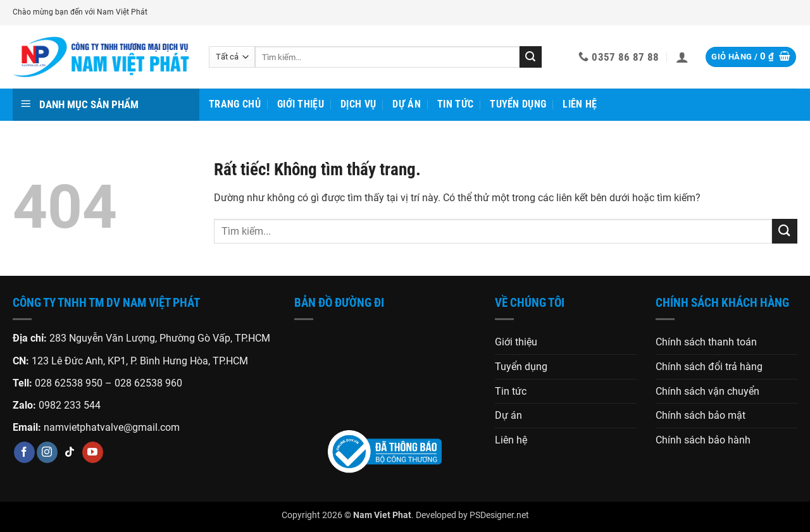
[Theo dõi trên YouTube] (93, 452)
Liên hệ (580, 104)
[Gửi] (530, 57)
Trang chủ (235, 104)
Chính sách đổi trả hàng (709, 367)
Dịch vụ (358, 104)
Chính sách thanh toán (706, 342)
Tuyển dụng (518, 104)
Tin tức (455, 104)
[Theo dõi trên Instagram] (47, 452)
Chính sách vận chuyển (707, 391)
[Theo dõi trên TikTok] (70, 452)
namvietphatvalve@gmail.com (112, 427)
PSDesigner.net (499, 515)
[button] (682, 57)
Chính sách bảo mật (701, 415)
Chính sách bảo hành (703, 440)
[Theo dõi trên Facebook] (24, 452)
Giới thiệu (301, 104)
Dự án (407, 104)
